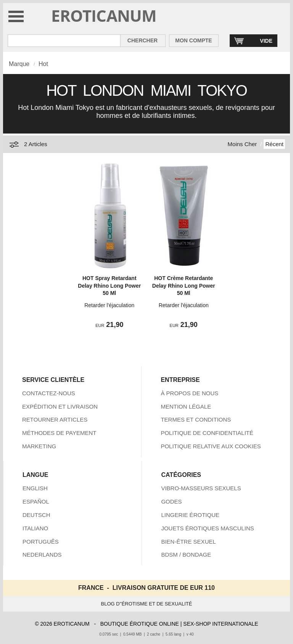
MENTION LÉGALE (186, 407)
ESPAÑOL (36, 502)
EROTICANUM (104, 15)
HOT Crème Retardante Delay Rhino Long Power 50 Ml (184, 286)
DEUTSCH (36, 515)
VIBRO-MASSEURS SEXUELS (201, 488)
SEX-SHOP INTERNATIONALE (221, 624)
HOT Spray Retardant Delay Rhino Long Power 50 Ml (109, 286)
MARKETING (39, 446)
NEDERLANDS (42, 555)
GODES (171, 502)
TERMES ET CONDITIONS (196, 419)
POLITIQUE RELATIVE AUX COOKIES (211, 446)
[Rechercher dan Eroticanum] (64, 41)
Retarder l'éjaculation (109, 305)
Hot (43, 64)
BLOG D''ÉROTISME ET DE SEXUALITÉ (147, 604)
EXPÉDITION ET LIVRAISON (60, 407)
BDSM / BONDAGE (186, 555)
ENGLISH (35, 488)
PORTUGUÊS (41, 542)
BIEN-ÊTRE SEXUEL (188, 542)
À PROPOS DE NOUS (189, 393)
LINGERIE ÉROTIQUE (190, 515)
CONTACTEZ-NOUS (49, 393)
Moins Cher (242, 144)
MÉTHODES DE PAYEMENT (59, 433)
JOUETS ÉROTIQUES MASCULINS (207, 528)
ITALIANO (35, 528)
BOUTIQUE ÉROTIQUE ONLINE (140, 624)
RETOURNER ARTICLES (55, 419)
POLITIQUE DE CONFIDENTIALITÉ (207, 433)
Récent (274, 144)
